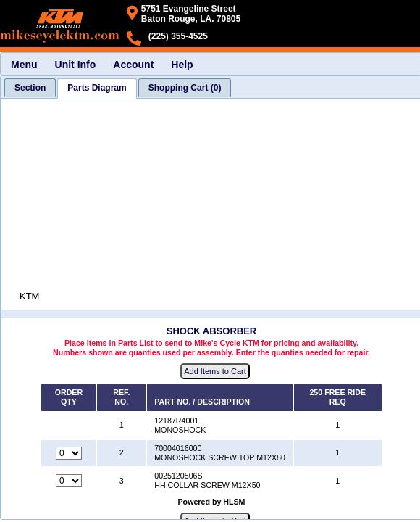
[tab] (30, 88)
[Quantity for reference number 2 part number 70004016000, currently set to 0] (69, 453)
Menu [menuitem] (24, 65)
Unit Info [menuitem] (76, 65)
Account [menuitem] (133, 65)
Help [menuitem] (182, 65)
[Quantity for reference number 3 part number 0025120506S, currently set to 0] (69, 481)
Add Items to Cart (215, 371)
